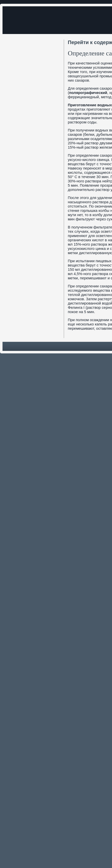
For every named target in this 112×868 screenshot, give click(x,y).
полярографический (88, 93)
